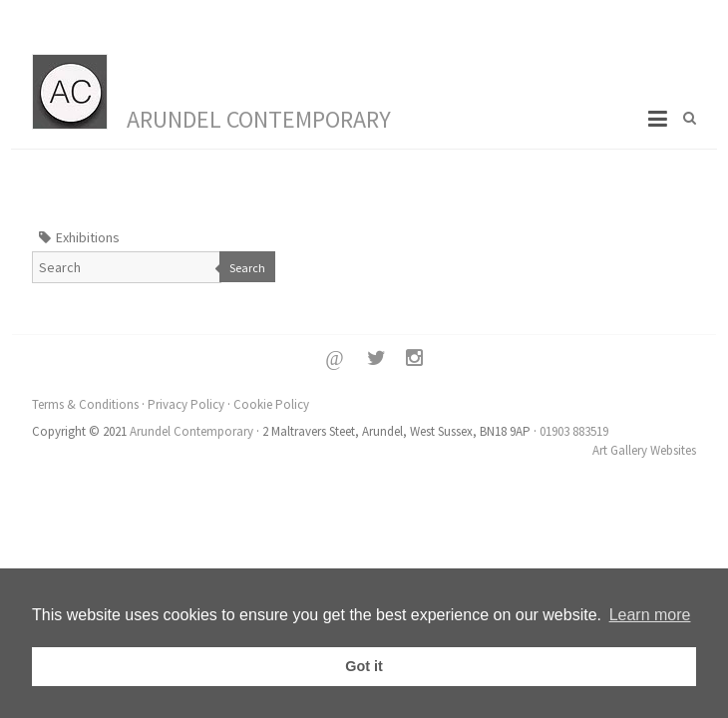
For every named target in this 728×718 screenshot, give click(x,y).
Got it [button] (364, 666)
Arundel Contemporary (259, 119)
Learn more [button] (650, 615)
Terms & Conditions (85, 404)
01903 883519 (574, 431)
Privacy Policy (186, 404)
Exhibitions (88, 237)
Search (247, 268)
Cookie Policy (271, 404)
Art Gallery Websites (644, 450)
